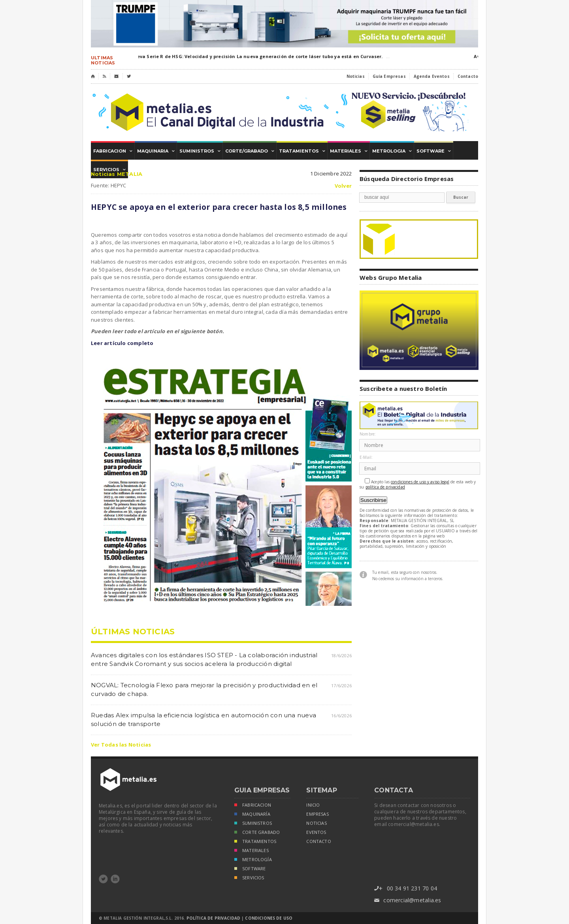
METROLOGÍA (253, 860)
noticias (316, 823)
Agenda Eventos (432, 76)
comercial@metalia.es (408, 900)
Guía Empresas (389, 76)
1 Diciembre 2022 (331, 173)
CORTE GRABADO (257, 833)
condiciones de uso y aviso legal (420, 482)
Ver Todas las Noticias (121, 745)
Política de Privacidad (213, 918)
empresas (317, 814)
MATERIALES (252, 851)
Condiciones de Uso (269, 918)
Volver (343, 186)
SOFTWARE (250, 869)
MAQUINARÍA (252, 815)
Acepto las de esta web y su (418, 484)
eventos (316, 832)
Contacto (468, 76)
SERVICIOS (249, 878)
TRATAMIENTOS (255, 842)
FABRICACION (253, 806)
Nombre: (368, 434)
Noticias (356, 76)
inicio (313, 805)
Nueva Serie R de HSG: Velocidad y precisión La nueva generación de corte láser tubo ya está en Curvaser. (257, 56)
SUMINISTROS (253, 824)
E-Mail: (366, 457)
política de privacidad (385, 487)
